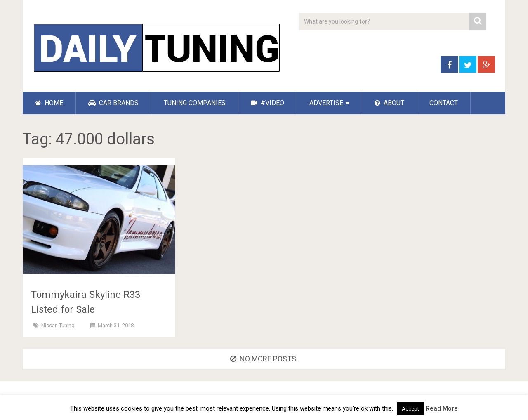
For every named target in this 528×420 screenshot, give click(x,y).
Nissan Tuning (58, 325)
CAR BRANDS (113, 103)
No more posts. (264, 359)
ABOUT (389, 103)
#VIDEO (268, 103)
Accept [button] (410, 409)
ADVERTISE (326, 103)
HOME (49, 103)
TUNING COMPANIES (195, 103)
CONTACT (444, 103)
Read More (442, 408)
